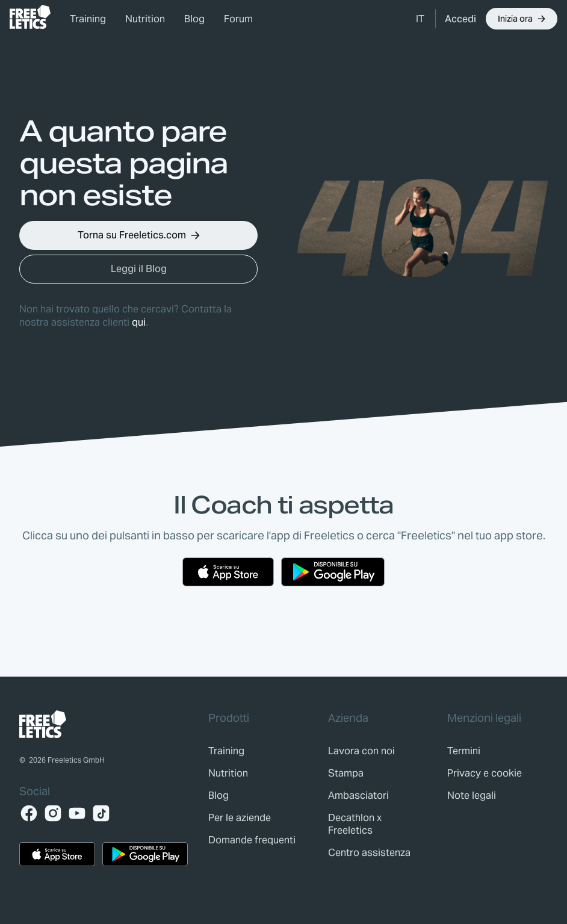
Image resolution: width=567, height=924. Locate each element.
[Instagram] (53, 813)
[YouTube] (77, 813)
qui (139, 322)
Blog (194, 19)
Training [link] (88, 19)
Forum (238, 19)
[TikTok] (101, 813)
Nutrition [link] (145, 19)
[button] (421, 19)
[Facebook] (29, 813)
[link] (30, 17)
